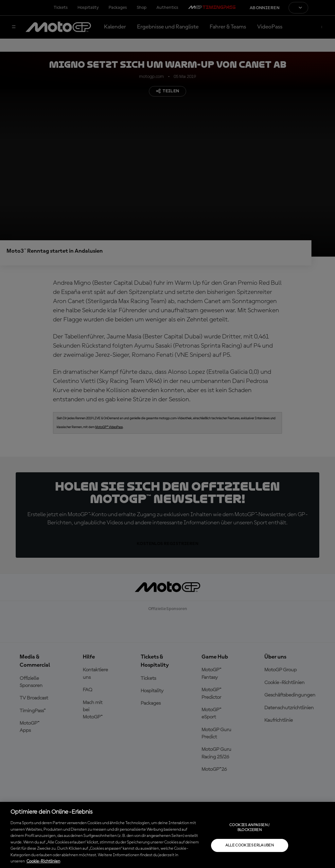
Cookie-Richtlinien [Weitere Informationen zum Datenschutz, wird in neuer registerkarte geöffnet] (43, 861)
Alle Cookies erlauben (250, 845)
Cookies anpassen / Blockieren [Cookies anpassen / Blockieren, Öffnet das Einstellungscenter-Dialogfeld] (249, 827)
